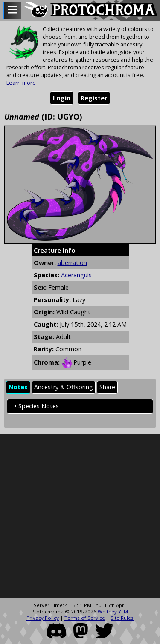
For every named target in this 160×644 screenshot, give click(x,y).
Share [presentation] (107, 387)
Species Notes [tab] (35, 406)
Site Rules (122, 618)
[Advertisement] (80, 516)
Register (94, 98)
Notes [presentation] (18, 387)
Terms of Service (85, 618)
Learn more (21, 83)
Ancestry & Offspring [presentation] (64, 387)
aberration (72, 263)
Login (62, 98)
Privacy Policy (43, 618)
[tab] (18, 387)
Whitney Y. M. (113, 611)
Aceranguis (76, 275)
